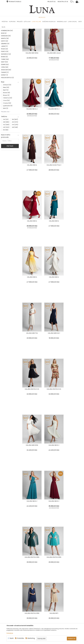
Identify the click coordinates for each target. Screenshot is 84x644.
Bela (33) (6, 114)
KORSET (4, 102)
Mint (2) (6, 135)
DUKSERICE (6, 81)
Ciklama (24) (8, 125)
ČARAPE (5, 99)
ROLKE (4, 76)
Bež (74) (6, 117)
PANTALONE (6, 50)
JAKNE (4, 73)
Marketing (31, 638)
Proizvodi (18, 32)
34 (6, 146)
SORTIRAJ (68, 35)
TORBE (5, 86)
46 (6, 154)
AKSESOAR (6, 97)
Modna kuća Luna (7, 32)
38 (6, 149)
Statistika (21, 638)
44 (15, 152)
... (52, 488)
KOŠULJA (5, 55)
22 (57, 488)
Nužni (12, 638)
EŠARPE (5, 92)
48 (15, 154)
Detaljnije (10, 633)
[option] (15, 29)
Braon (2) (6, 122)
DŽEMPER (5, 71)
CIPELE (5, 94)
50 (6, 157)
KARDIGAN (6, 63)
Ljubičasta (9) (8, 133)
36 (15, 146)
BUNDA (4, 84)
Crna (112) (6, 128)
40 (15, 149)
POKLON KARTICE (7, 105)
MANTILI (5, 65)
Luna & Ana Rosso (69, 29)
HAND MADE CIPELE (15, 29)
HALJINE (5, 42)
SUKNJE (5, 52)
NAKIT (4, 89)
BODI (4, 60)
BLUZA (5, 45)
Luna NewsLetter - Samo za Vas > (44, 29)
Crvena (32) (7, 130)
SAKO (5, 47)
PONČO (5, 79)
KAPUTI (5, 68)
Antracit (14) (7, 112)
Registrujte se (63, 2)
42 (6, 152)
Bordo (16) (7, 120)
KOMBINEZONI (7, 58)
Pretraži (10, 173)
